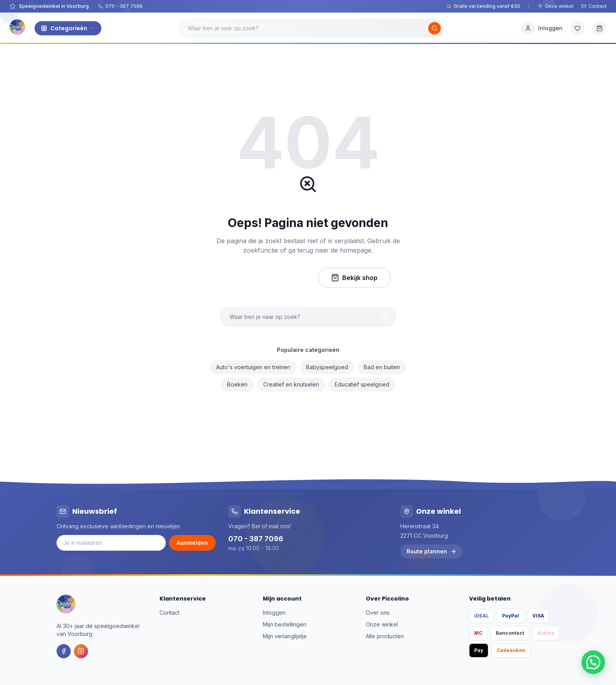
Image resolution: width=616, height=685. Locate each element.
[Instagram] (81, 651)
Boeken (237, 384)
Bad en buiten (382, 367)
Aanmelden (192, 543)
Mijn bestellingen (285, 624)
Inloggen (274, 613)
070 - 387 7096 (120, 6)
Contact (594, 6)
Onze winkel (556, 6)
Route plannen (432, 551)
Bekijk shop (354, 278)
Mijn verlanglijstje (285, 636)
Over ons (378, 613)
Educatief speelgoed (362, 384)
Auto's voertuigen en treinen (253, 367)
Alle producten (385, 636)
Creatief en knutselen (291, 384)
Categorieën (68, 28)
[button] (593, 662)
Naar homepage (269, 278)
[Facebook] (64, 651)
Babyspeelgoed (327, 367)
